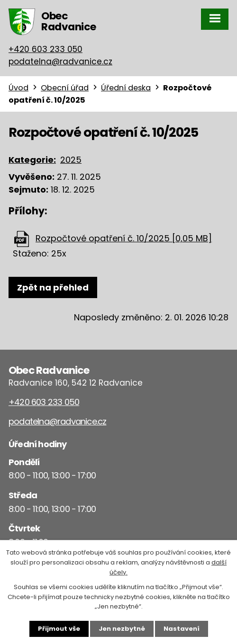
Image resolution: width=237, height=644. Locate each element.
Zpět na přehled (53, 287)
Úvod (18, 88)
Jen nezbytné (122, 629)
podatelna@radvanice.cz (60, 62)
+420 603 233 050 (46, 49)
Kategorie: (32, 160)
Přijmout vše (59, 629)
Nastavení (182, 629)
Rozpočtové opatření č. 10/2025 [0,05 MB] (124, 238)
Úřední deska (126, 88)
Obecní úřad (65, 88)
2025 (71, 160)
